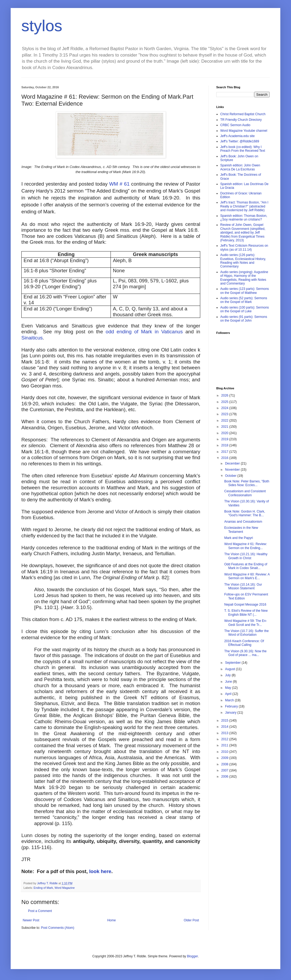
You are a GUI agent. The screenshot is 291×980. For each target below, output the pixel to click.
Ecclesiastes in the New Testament (241, 530)
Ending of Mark (43, 888)
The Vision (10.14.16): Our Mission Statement (243, 586)
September (233, 663)
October (231, 476)
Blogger (192, 956)
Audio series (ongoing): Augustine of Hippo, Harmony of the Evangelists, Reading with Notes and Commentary (244, 278)
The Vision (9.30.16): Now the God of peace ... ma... (245, 653)
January (231, 713)
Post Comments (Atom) (58, 928)
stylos (42, 26)
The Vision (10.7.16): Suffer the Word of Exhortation (246, 633)
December (233, 463)
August (231, 669)
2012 (225, 739)
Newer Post (31, 920)
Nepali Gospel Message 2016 (245, 605)
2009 (225, 758)
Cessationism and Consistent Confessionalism (245, 493)
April (229, 694)
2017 (225, 452)
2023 (225, 414)
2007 (225, 770)
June (229, 682)
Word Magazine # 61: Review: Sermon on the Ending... (246, 546)
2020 (225, 433)
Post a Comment (40, 911)
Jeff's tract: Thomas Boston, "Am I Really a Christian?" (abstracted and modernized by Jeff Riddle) (244, 206)
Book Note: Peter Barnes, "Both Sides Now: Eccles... (247, 483)
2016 (225, 458)
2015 (225, 721)
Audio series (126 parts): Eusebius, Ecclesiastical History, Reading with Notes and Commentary (243, 261)
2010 (225, 752)
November (233, 470)
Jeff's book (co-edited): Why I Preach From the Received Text (243, 149)
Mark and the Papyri (239, 538)
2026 (225, 395)
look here (100, 871)
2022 (225, 421)
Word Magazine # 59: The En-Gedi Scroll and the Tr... (246, 623)
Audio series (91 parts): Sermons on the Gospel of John (244, 319)
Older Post (191, 920)
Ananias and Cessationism (243, 522)
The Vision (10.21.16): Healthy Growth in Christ (246, 556)
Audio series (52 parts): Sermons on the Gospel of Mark (244, 300)
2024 (225, 408)
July (228, 675)
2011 (225, 745)
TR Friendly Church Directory (241, 120)
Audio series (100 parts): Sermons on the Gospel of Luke (245, 309)
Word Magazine (64, 888)
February (232, 706)
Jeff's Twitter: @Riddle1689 (240, 141)
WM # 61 (119, 184)
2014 (225, 727)
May (229, 688)
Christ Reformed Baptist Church (243, 114)
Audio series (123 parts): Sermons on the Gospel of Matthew (245, 291)
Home (112, 920)
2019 (225, 439)
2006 (225, 777)
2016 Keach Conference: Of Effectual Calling (244, 643)
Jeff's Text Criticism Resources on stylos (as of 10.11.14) (244, 247)
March (230, 700)
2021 (225, 427)
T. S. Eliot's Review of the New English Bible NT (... (246, 613)
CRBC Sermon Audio (235, 125)
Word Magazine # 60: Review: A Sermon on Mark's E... (247, 576)
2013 (225, 733)
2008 (225, 764)
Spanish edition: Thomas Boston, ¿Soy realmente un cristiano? (244, 218)
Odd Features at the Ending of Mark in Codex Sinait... (246, 566)
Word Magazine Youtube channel (244, 131)
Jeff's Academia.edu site (237, 136)
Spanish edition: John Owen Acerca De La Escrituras (240, 167)
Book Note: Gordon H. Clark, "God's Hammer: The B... (245, 513)
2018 (225, 445)
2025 (225, 402)
